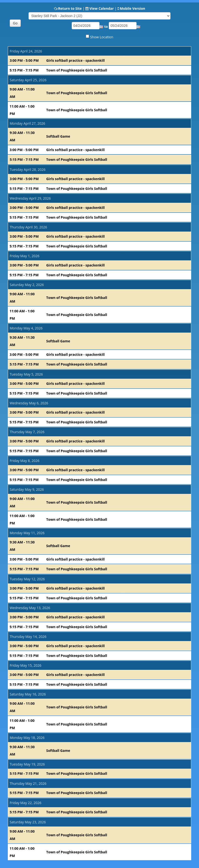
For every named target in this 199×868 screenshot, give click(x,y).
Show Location (102, 37)
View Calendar (102, 8)
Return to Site (70, 8)
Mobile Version (132, 8)
